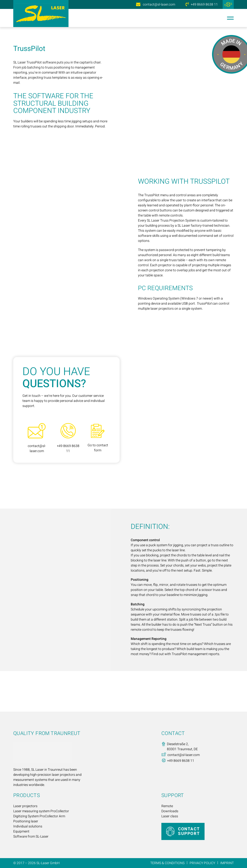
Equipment (21, 831)
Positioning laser (26, 821)
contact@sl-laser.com (159, 4)
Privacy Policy (202, 863)
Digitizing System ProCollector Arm (39, 816)
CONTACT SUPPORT (189, 831)
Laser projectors (25, 806)
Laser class (170, 816)
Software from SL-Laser (31, 836)
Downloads (170, 811)
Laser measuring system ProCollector (41, 811)
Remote (167, 806)
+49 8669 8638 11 (204, 4)
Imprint (227, 863)
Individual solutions (28, 826)
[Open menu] (229, 18)
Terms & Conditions (167, 863)
